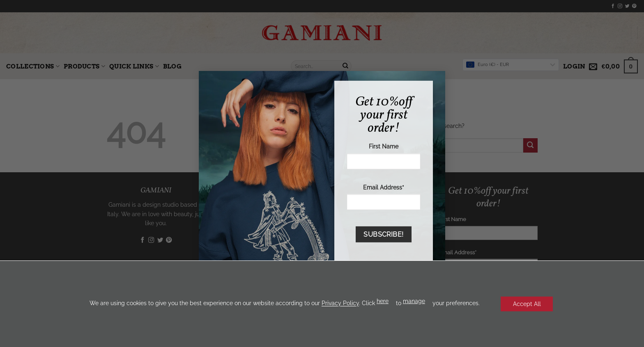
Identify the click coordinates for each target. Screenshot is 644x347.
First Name (384, 146)
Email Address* (384, 187)
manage (414, 301)
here (382, 301)
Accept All (527, 304)
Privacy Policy (340, 304)
